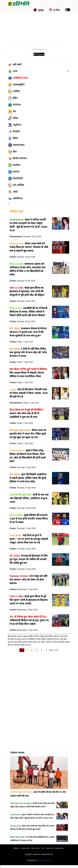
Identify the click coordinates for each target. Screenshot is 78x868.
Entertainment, (25, 237)
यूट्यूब (39, 10)
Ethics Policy (35, 848)
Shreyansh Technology (44, 860)
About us (16, 848)
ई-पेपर (54, 10)
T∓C (43, 848)
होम (9, 204)
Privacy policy (59, 848)
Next (51, 650)
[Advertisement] (43, 25)
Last (56, 650)
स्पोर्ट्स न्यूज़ (17, 211)
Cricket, (22, 257)
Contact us (49, 848)
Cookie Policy (25, 848)
